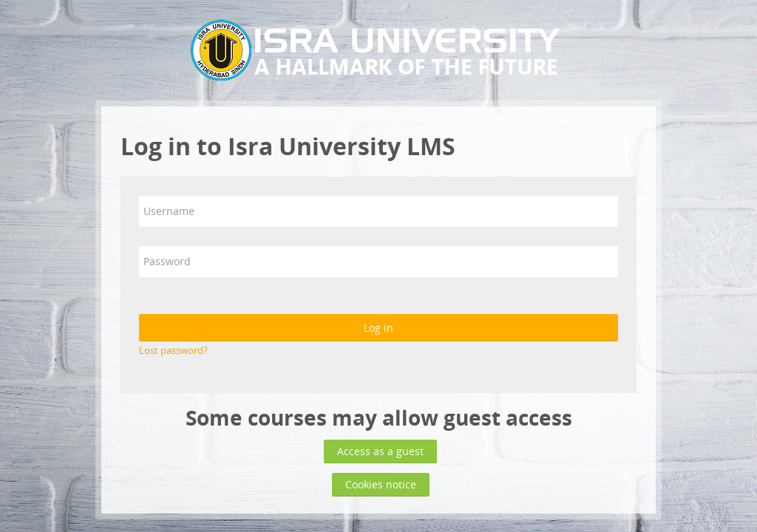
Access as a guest (380, 451)
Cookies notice (381, 484)
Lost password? (173, 350)
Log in (378, 328)
